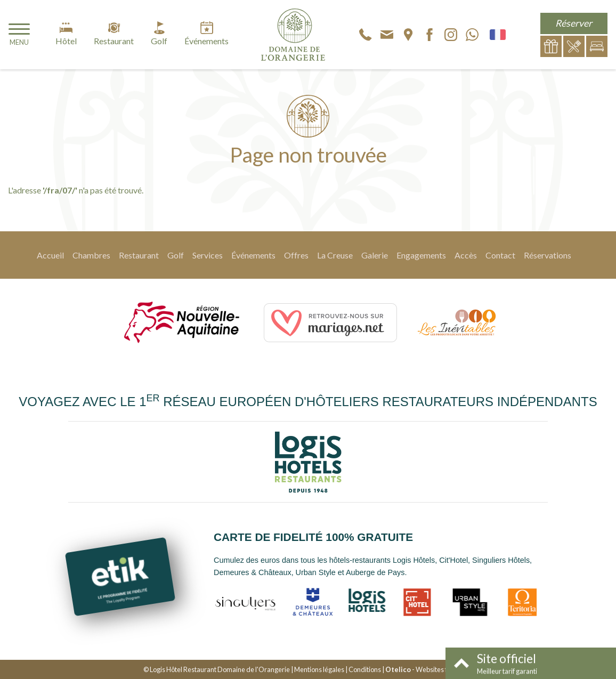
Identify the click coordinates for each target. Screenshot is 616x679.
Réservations (548, 255)
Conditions (365, 669)
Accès (466, 255)
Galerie (375, 255)
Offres (296, 255)
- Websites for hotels (429, 669)
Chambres (91, 255)
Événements (253, 255)
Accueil (50, 255)
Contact (500, 255)
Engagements (421, 255)
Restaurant (139, 255)
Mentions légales (319, 669)
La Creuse (335, 255)
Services (208, 255)
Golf (176, 255)
